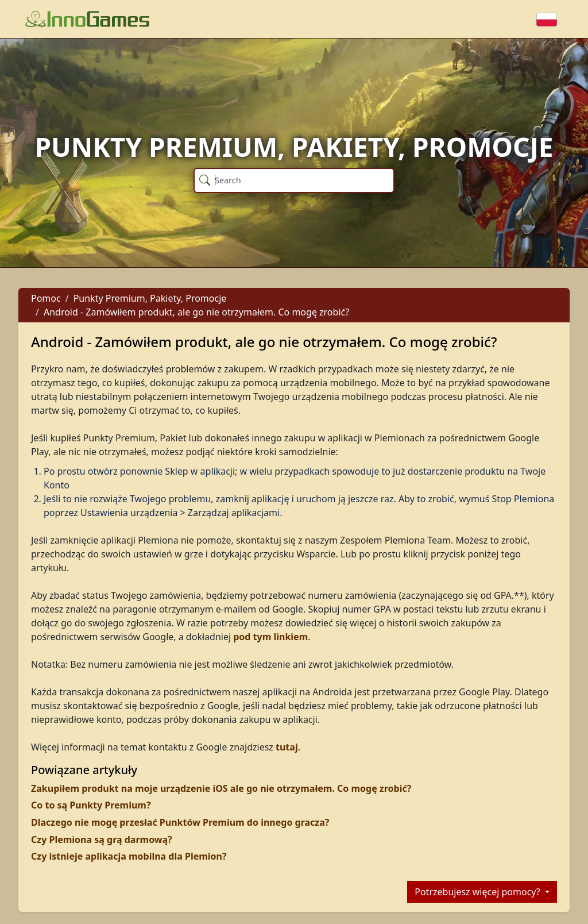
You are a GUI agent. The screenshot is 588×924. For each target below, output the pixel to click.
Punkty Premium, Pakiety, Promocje (150, 298)
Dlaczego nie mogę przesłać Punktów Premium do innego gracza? (180, 822)
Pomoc (46, 298)
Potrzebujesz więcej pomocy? (479, 892)
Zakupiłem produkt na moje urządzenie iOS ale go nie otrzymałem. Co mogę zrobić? (221, 788)
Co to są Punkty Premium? (91, 805)
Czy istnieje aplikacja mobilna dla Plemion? (129, 856)
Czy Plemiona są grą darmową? (102, 840)
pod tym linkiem (270, 637)
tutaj (287, 747)
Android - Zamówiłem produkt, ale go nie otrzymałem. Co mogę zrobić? (196, 312)
